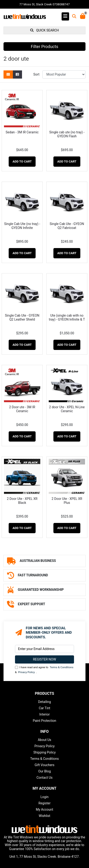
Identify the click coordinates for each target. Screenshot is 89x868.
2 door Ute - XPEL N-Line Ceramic (67, 409)
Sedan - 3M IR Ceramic (22, 132)
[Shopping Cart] (83, 16)
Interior (44, 714)
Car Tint (45, 708)
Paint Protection (44, 721)
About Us (44, 740)
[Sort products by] (64, 74)
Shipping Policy (44, 752)
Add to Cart (22, 161)
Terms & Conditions (61, 667)
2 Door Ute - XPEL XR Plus (67, 501)
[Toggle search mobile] (73, 16)
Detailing (45, 702)
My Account (44, 809)
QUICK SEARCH (45, 30)
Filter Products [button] (45, 47)
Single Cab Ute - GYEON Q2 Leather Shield (22, 317)
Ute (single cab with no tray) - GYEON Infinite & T (67, 317)
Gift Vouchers (45, 765)
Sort (36, 74)
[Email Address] (44, 649)
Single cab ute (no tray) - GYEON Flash (67, 134)
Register (44, 803)
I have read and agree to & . (44, 670)
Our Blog (44, 771)
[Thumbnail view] (8, 74)
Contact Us (45, 778)
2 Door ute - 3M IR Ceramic (22, 409)
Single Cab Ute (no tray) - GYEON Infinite (22, 226)
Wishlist (44, 816)
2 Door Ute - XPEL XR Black (22, 501)
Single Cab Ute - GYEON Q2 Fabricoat (67, 226)
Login (45, 797)
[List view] (17, 74)
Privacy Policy (26, 672)
